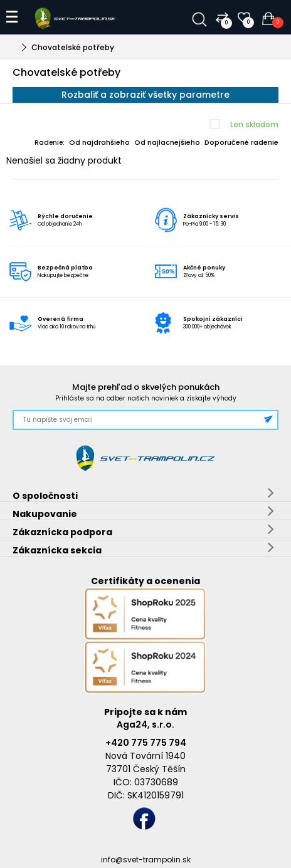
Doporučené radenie (241, 142)
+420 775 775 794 (146, 743)
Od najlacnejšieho (167, 142)
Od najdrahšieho (99, 142)
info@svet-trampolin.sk (146, 860)
